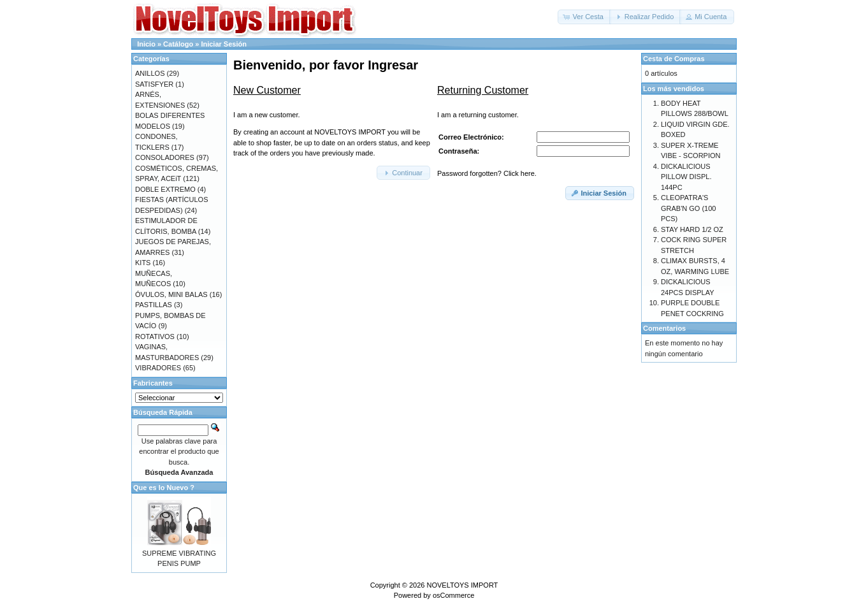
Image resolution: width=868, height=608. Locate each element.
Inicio (146, 44)
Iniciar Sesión (224, 44)
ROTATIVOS (155, 337)
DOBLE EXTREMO (165, 189)
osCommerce (453, 595)
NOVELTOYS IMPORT (462, 585)
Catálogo (178, 44)
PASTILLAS (154, 305)
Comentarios (664, 328)
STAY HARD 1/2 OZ (692, 229)
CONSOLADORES (165, 157)
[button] (584, 17)
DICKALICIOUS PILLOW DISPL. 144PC (686, 177)
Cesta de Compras (674, 59)
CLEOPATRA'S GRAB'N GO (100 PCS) (688, 208)
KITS (143, 263)
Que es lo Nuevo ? (164, 488)
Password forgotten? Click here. (487, 173)
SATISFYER (154, 84)
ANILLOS (150, 73)
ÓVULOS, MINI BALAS (171, 294)
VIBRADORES (158, 368)
